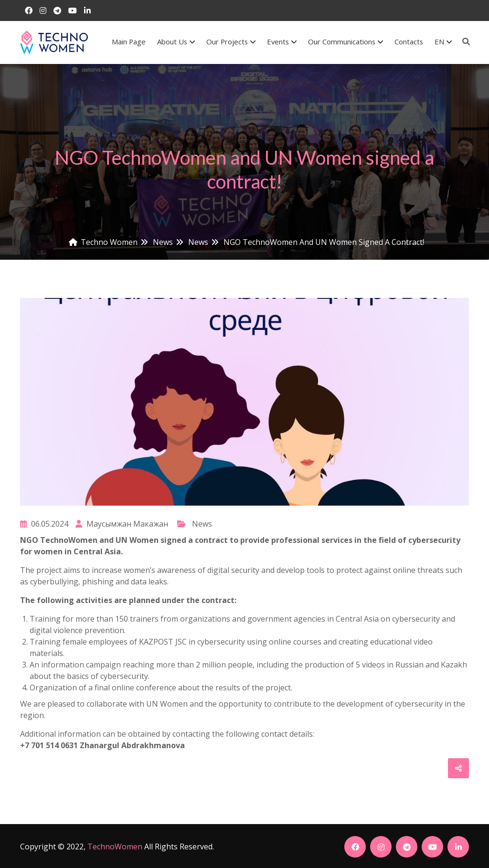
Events (282, 42)
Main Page (129, 42)
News (202, 524)
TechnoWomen (115, 847)
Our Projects (231, 42)
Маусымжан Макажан (122, 524)
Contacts (409, 42)
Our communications (345, 42)
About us (176, 42)
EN (443, 42)
